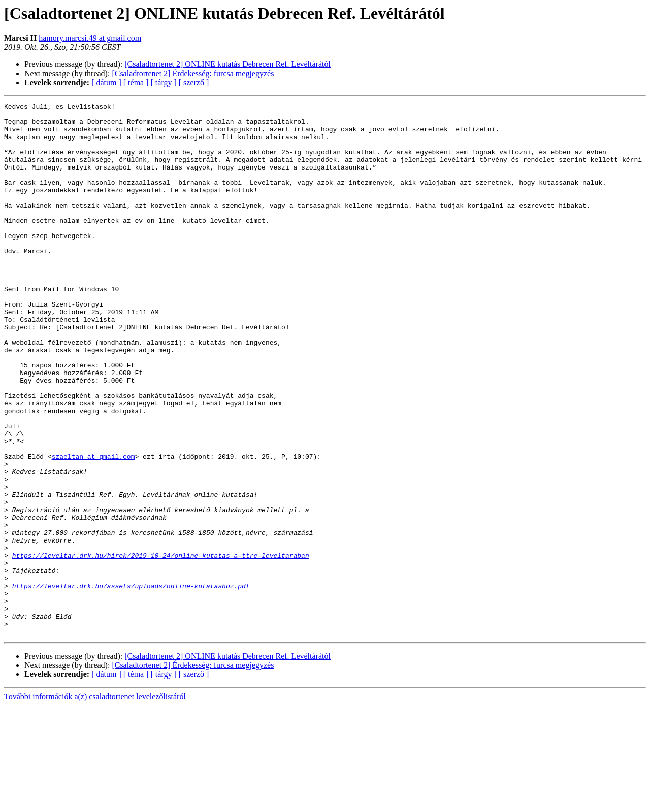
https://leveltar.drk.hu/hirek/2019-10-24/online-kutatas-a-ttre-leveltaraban (161, 647)
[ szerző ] (194, 82)
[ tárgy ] (164, 82)
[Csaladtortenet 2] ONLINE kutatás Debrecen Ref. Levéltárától (227, 64)
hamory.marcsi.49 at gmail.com (90, 38)
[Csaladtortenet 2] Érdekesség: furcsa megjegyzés (193, 73)
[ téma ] (136, 82)
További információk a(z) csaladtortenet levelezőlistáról (95, 803)
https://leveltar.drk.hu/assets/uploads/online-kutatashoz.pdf (131, 683)
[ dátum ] (106, 82)
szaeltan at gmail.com (93, 528)
